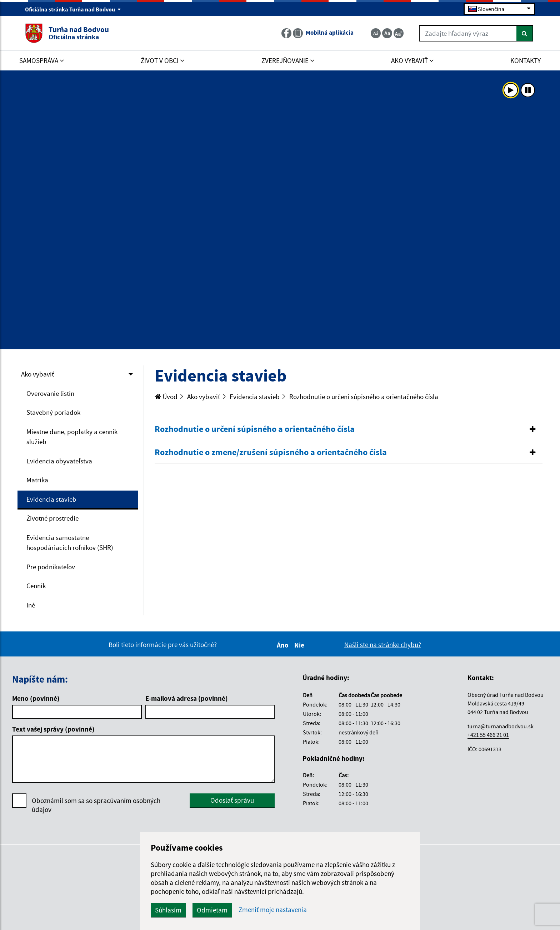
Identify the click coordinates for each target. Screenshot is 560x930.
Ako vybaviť (37, 374)
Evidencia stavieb (51, 499)
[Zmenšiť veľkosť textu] (376, 33)
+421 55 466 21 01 (488, 735)
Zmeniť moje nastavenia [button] (273, 910)
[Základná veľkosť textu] (387, 33)
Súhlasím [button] (168, 910)
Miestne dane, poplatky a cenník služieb (72, 437)
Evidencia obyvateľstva (59, 461)
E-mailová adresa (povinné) (187, 698)
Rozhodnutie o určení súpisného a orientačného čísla (364, 397)
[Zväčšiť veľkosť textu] (399, 33)
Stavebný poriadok (53, 412)
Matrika (37, 480)
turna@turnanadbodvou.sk (501, 726)
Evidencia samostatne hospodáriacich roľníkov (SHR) (70, 543)
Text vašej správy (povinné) (53, 729)
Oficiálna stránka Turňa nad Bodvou (73, 9)
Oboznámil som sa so (96, 805)
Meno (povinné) (36, 698)
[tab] (349, 429)
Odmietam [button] (212, 910)
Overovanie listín (50, 393)
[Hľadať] (525, 33)
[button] (349, 429)
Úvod (166, 397)
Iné (31, 605)
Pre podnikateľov (51, 567)
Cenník (36, 586)
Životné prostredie (52, 518)
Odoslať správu (232, 800)
